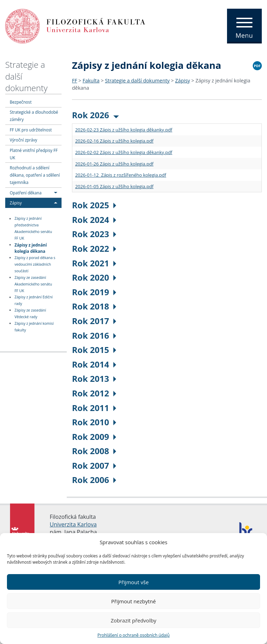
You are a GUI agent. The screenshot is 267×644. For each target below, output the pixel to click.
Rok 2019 (94, 292)
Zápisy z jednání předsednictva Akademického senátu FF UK (33, 229)
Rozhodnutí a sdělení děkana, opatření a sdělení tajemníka (35, 175)
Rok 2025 (94, 205)
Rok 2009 (94, 437)
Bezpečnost (21, 102)
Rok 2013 (94, 379)
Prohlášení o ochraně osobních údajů (133, 635)
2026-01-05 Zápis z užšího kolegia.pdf (114, 186)
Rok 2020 (94, 277)
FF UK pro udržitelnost (31, 130)
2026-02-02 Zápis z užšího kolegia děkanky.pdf (124, 152)
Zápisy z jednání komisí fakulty (34, 327)
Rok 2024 (94, 220)
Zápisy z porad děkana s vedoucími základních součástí (35, 264)
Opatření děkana (26, 193)
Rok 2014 (94, 364)
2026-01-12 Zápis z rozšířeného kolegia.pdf (121, 175)
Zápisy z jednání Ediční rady (34, 301)
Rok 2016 (94, 335)
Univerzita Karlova (73, 524)
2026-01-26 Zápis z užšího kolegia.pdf (114, 164)
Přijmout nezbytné (133, 601)
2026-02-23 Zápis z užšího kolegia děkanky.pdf (124, 130)
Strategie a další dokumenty (137, 80)
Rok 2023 (94, 234)
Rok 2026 (95, 115)
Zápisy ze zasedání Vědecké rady (30, 313)
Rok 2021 (94, 263)
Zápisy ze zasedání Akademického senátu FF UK (33, 284)
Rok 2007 (94, 465)
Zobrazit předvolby (133, 620)
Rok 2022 (94, 248)
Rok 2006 (94, 480)
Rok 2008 (94, 451)
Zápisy (16, 203)
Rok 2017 (94, 321)
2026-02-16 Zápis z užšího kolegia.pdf (114, 141)
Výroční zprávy (23, 140)
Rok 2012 (94, 393)
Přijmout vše (133, 582)
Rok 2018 (94, 306)
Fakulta (91, 80)
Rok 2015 (94, 350)
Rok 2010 (94, 422)
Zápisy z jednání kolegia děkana (31, 248)
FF (75, 80)
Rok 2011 (94, 408)
